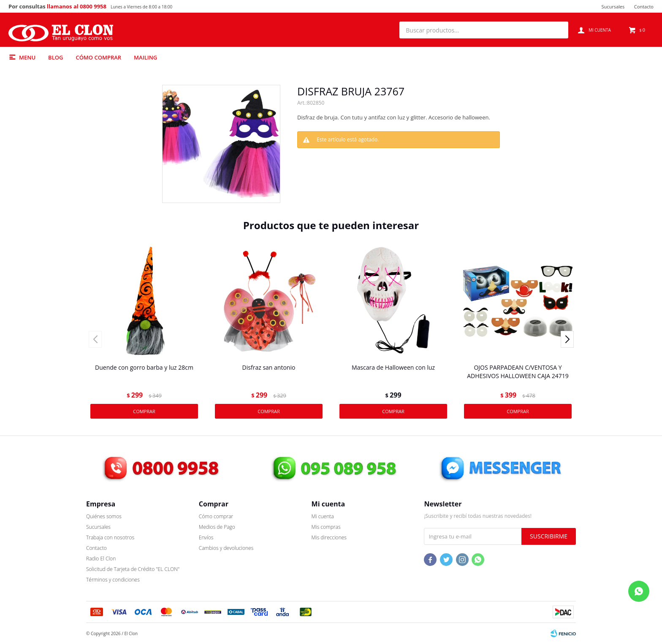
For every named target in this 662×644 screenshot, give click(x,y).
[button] (558, 30)
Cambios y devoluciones (226, 548)
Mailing (145, 57)
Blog (56, 57)
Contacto (644, 7)
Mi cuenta (323, 516)
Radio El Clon (101, 559)
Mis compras (326, 527)
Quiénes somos (104, 516)
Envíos (206, 537)
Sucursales (613, 7)
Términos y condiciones (113, 580)
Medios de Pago (217, 527)
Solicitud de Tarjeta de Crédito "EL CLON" (133, 569)
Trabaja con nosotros (110, 537)
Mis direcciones (329, 537)
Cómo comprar (98, 57)
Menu (27, 57)
